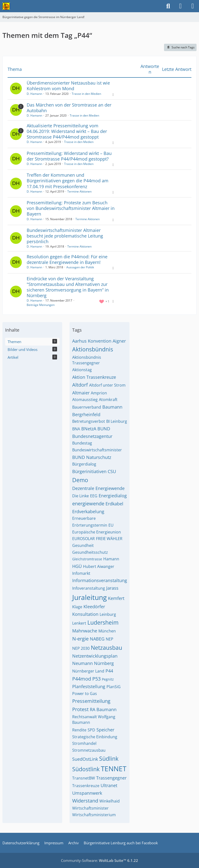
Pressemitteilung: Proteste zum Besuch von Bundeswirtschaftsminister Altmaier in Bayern (71, 208)
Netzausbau (106, 648)
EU (111, 525)
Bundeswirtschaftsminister (97, 450)
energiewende (88, 504)
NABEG (97, 639)
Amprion (99, 393)
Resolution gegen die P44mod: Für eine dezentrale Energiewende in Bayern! (67, 259)
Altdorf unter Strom (107, 385)
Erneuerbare (84, 518)
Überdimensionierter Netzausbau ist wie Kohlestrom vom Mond (68, 86)
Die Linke (81, 496)
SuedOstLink (85, 759)
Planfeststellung (89, 686)
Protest (80, 709)
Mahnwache (85, 631)
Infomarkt (81, 573)
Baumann (112, 407)
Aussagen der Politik (80, 267)
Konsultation (85, 614)
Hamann (111, 559)
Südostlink (86, 769)
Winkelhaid (110, 801)
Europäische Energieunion (97, 532)
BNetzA (89, 429)
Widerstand (85, 801)
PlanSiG (114, 687)
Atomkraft (108, 400)
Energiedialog (113, 496)
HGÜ (77, 566)
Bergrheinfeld (86, 414)
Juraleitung (89, 597)
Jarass (112, 588)
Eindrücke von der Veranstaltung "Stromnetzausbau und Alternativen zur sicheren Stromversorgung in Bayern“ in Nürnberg (68, 287)
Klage (77, 607)
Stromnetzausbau (89, 750)
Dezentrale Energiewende (98, 488)
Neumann (82, 663)
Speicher (105, 730)
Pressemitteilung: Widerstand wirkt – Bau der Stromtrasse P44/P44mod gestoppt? (69, 156)
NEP (110, 639)
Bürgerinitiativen (89, 471)
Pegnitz (108, 679)
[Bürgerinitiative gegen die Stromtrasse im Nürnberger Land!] (6, 6)
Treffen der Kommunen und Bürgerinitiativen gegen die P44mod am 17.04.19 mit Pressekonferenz (68, 181)
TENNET (114, 769)
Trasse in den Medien (86, 94)
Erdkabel (114, 504)
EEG (94, 496)
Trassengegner (111, 778)
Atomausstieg (85, 400)
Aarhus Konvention (92, 341)
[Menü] (193, 6)
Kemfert (116, 598)
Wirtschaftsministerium (94, 815)
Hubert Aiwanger (99, 566)
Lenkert (79, 623)
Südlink (109, 759)
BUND (104, 429)
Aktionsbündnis (93, 349)
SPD (91, 730)
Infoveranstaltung (89, 588)
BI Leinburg (117, 421)
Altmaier (81, 393)
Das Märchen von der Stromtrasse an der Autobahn (69, 108)
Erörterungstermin (90, 525)
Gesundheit (83, 545)
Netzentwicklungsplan (95, 656)
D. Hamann (34, 94)
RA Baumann (103, 709)
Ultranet (109, 785)
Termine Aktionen (79, 191)
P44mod (82, 679)
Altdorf (80, 385)
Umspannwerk (87, 793)
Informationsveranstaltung (100, 580)
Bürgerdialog (84, 464)
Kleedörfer (94, 607)
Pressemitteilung (91, 701)
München (107, 631)
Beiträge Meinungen (41, 305)
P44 (109, 671)
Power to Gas (85, 694)
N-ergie (80, 639)
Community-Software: (99, 860)
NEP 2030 (81, 648)
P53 (96, 679)
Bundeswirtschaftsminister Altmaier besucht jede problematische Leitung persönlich (65, 236)
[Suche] (168, 6)
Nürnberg (104, 663)
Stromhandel (84, 743)
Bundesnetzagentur (92, 436)
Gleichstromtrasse (87, 559)
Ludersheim (103, 622)
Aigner (119, 341)
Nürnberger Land (88, 671)
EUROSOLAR (83, 539)
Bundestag (82, 443)
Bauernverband (87, 407)
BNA (76, 429)
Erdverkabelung (88, 511)
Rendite (79, 730)
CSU (112, 471)
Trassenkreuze (86, 786)
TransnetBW (84, 778)
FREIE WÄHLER (109, 539)
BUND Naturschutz (92, 457)
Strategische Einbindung (95, 737)
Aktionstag (82, 370)
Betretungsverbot (89, 421)
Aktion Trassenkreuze (94, 377)
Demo (80, 480)
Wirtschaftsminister (90, 808)
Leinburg (108, 614)
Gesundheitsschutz (90, 552)
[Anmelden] (180, 6)
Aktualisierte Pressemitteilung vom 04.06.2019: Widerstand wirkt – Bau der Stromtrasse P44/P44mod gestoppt (67, 131)
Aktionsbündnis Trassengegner (87, 360)
